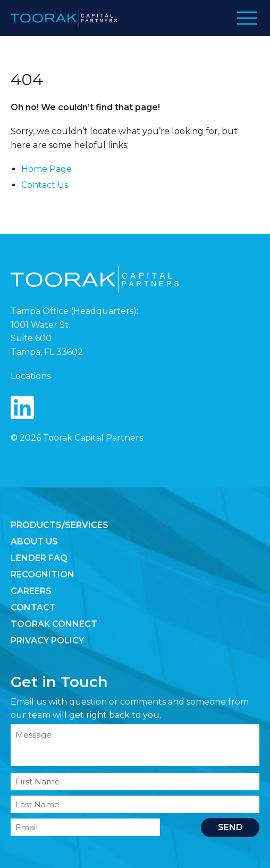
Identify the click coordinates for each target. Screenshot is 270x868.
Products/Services (60, 525)
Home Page (47, 169)
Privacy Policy (47, 640)
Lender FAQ (39, 558)
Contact (33, 607)
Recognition (43, 574)
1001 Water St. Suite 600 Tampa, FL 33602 (47, 338)
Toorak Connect (54, 624)
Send (230, 827)
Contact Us (45, 185)
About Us (34, 542)
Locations (31, 376)
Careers (31, 591)
